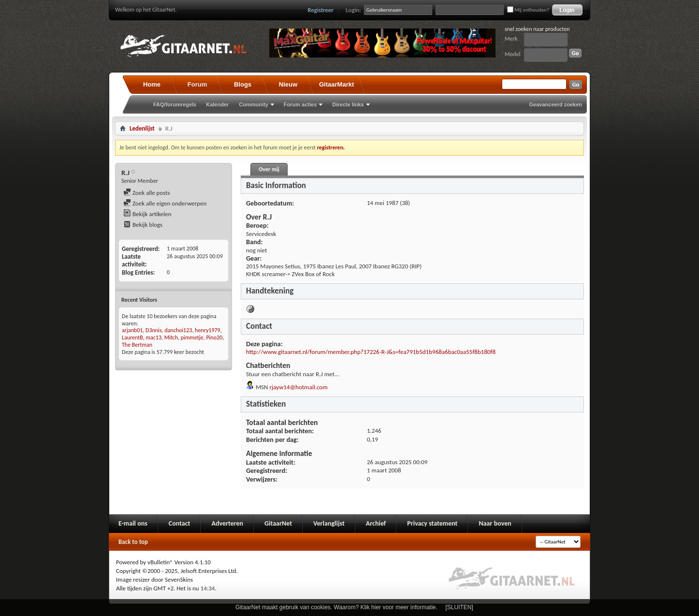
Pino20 (214, 337)
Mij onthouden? (528, 10)
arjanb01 (132, 330)
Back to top (133, 542)
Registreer (321, 10)
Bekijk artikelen (147, 214)
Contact (180, 523)
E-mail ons (133, 523)
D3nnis (154, 330)
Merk (511, 39)
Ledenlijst (142, 128)
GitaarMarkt (336, 84)
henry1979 (208, 330)
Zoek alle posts (147, 193)
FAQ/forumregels (175, 104)
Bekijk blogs (143, 225)
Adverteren (227, 523)
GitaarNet (278, 523)
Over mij (269, 169)
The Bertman (137, 345)
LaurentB (132, 337)
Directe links (348, 104)
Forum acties (300, 104)
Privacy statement (432, 523)
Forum (197, 84)
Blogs (243, 84)
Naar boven (495, 523)
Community (254, 104)
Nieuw (288, 84)
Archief (376, 523)
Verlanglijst (329, 523)
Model (512, 54)
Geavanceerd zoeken (556, 104)
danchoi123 (178, 330)
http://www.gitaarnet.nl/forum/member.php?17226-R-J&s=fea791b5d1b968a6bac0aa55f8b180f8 (371, 352)
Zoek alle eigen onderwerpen (165, 203)
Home (152, 84)
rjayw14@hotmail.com (298, 387)
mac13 (153, 337)
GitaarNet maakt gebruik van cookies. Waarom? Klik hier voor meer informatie (335, 607)
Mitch (171, 337)
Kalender (217, 104)
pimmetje (192, 337)
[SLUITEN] (459, 607)
